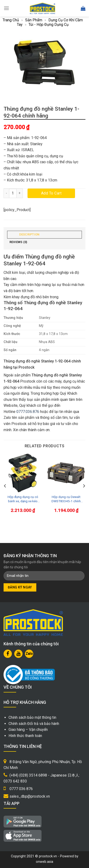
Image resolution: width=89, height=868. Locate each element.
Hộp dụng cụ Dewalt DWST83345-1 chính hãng (66, 499)
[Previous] (5, 486)
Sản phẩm (34, 20)
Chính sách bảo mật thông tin (32, 717)
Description (29, 234)
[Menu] (6, 8)
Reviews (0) (18, 242)
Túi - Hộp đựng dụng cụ (49, 25)
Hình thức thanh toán (25, 736)
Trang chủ (11, 20)
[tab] (44, 235)
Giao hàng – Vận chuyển (28, 730)
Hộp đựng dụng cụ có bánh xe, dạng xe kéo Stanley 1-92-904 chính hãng (23, 499)
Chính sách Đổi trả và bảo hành (34, 724)
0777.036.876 (28, 412)
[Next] (84, 486)
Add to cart (51, 193)
